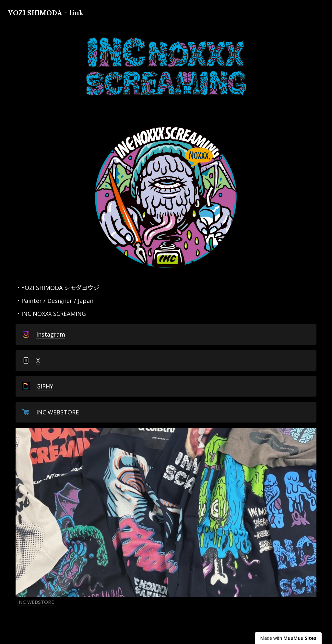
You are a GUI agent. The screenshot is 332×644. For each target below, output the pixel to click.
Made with (288, 638)
